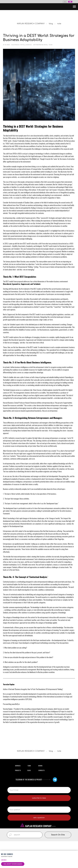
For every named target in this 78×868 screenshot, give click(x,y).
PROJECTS (18, 797)
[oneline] (39, 836)
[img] (55, 806)
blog (51, 24)
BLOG (29, 797)
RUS (65, 2)
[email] (39, 817)
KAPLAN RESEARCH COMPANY (31, 24)
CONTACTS (41, 797)
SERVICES (18, 792)
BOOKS (40, 792)
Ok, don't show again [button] (13, 864)
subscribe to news (39, 825)
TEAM (29, 792)
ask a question (39, 844)
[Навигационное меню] (74, 7)
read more (4, 860)
